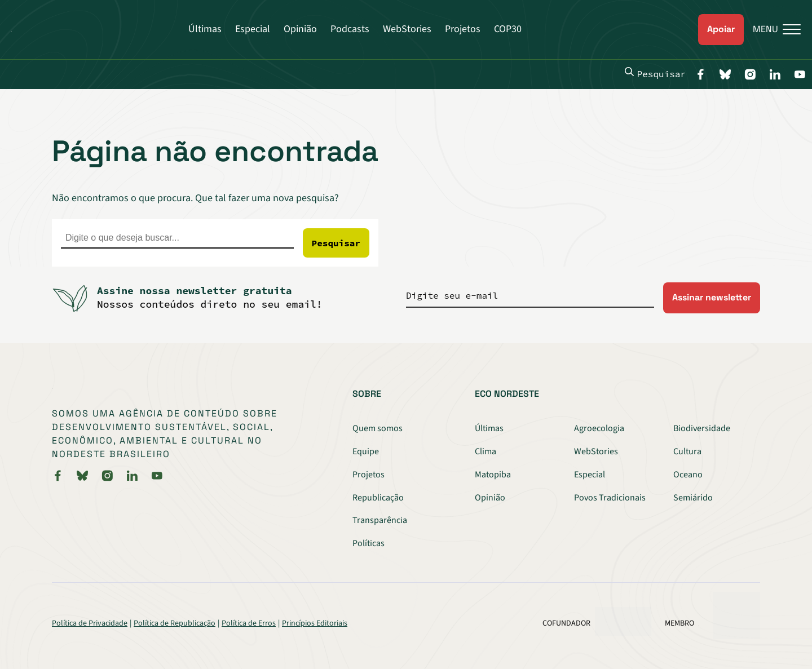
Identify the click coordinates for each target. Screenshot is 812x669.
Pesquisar (655, 73)
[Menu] (772, 30)
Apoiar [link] (721, 29)
